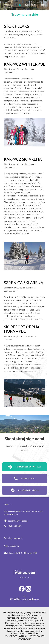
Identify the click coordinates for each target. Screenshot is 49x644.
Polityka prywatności (13, 538)
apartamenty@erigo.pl (16, 521)
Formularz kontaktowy (25, 472)
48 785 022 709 (13, 526)
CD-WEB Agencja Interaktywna (24, 599)
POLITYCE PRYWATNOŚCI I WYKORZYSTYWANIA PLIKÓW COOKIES (24, 635)
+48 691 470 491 (28, 5)
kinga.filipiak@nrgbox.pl (24, 496)
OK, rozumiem (24, 639)
